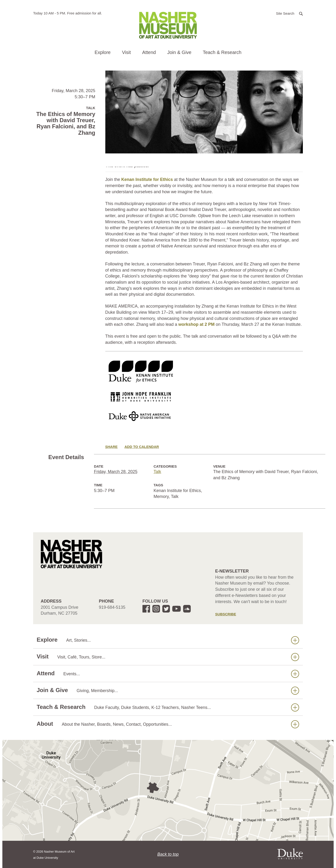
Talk (157, 472)
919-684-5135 (112, 607)
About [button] (168, 724)
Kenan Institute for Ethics (147, 179)
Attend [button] (149, 52)
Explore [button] (103, 52)
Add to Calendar (142, 447)
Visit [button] (126, 52)
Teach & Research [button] (222, 52)
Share (112, 447)
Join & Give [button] (179, 52)
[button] (289, 13)
